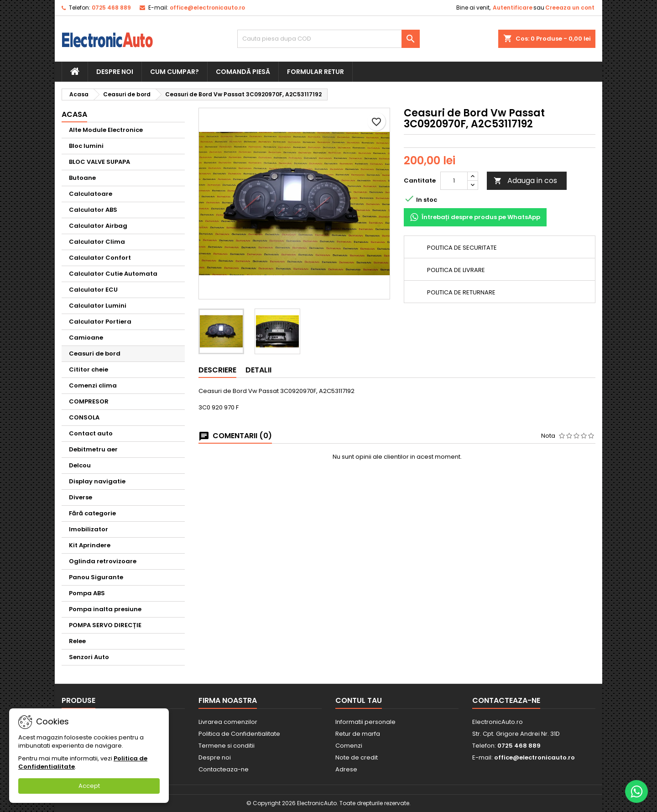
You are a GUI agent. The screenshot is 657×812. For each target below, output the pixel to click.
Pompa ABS (87, 593)
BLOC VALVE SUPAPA (99, 162)
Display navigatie (97, 481)
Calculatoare (91, 194)
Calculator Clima (97, 242)
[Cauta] (328, 39)
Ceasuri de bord (95, 354)
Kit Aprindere (90, 545)
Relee (77, 641)
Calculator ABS (93, 210)
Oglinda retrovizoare (103, 561)
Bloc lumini (86, 146)
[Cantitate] (454, 181)
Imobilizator (89, 529)
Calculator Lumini (98, 306)
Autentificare (513, 8)
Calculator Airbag (98, 226)
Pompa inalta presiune (105, 609)
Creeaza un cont (570, 8)
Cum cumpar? (175, 72)
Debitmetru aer (93, 449)
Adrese (346, 769)
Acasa (74, 114)
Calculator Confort (100, 258)
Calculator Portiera (100, 322)
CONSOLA (84, 417)
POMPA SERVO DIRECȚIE (105, 625)
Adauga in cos (525, 181)
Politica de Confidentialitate (239, 734)
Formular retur (315, 72)
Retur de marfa (358, 734)
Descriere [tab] (217, 370)
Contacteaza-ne (224, 769)
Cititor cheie (89, 369)
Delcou (80, 465)
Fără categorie (92, 513)
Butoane (82, 178)
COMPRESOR (89, 401)
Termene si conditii (227, 746)
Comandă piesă (243, 72)
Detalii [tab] (258, 370)
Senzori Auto (89, 657)
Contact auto (91, 433)
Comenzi (349, 746)
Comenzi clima (93, 385)
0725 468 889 (111, 8)
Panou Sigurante (96, 577)
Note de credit (357, 757)
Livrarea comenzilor (228, 722)
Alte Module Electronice (106, 130)
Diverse (81, 497)
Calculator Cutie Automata (113, 274)
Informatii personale (365, 722)
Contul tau (359, 700)
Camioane (86, 338)
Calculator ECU (93, 290)
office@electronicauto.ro (207, 8)
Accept (89, 786)
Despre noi (115, 72)
